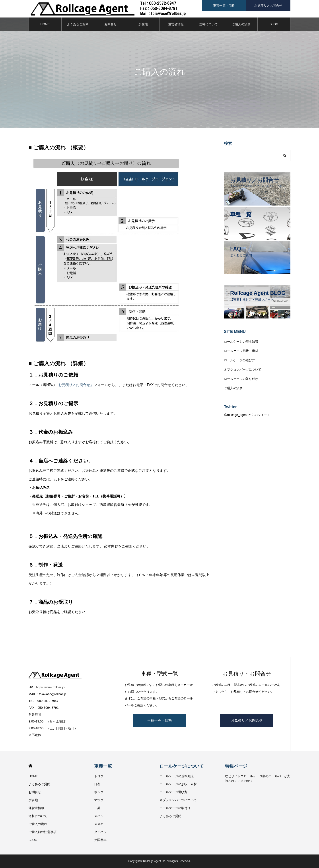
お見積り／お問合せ (247, 721)
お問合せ (111, 24)
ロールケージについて (182, 766)
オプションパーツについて (243, 370)
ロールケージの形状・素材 (178, 784)
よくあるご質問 (78, 24)
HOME (45, 24)
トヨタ (99, 776)
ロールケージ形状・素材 (241, 351)
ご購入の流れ (241, 24)
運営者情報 (176, 24)
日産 (97, 784)
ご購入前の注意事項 (43, 832)
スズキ (99, 824)
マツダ (99, 800)
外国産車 (100, 840)
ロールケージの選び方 (239, 360)
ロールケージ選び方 (173, 792)
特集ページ (236, 766)
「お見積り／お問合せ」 (74, 385)
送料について (208, 24)
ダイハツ (100, 832)
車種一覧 (103, 766)
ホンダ (99, 792)
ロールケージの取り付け (241, 379)
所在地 (143, 24)
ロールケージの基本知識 (241, 342)
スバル (99, 816)
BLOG (274, 24)
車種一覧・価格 (159, 721)
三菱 (97, 808)
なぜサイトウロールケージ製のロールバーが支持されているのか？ (258, 779)
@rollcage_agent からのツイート (247, 415)
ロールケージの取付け (175, 808)
